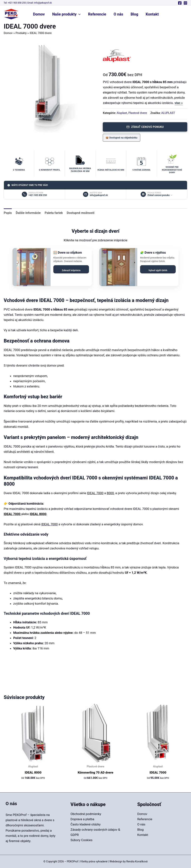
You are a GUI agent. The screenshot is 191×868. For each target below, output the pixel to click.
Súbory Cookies (82, 840)
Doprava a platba (82, 819)
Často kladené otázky (86, 824)
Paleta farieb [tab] (54, 213)
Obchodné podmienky (86, 814)
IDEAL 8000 (38, 514)
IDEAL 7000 (95, 493)
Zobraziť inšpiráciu (71, 270)
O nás (118, 14)
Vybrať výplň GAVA (158, 270)
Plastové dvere (138, 113)
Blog (134, 14)
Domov (39, 14)
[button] (79, 14)
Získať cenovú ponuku (145, 127)
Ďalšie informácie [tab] (28, 213)
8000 (110, 493)
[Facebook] (180, 3)
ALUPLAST (168, 113)
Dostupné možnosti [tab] (81, 213)
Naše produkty (66, 14)
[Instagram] (185, 3)
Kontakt (152, 14)
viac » (179, 103)
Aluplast (122, 113)
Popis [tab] (8, 213)
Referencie (97, 14)
